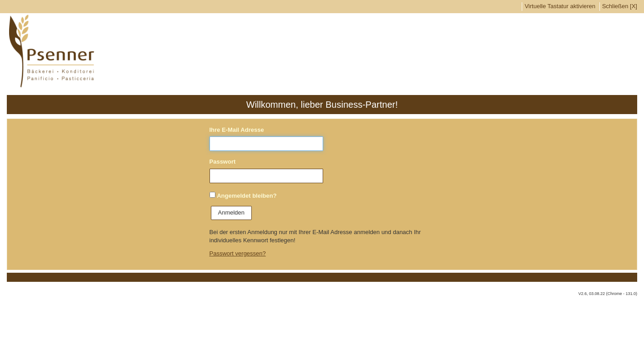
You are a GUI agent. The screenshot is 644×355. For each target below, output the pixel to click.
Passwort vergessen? (238, 253)
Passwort (223, 162)
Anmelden (232, 212)
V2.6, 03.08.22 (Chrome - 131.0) (608, 294)
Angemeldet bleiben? (247, 196)
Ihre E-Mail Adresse (237, 130)
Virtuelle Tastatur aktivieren (560, 6)
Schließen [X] (620, 6)
